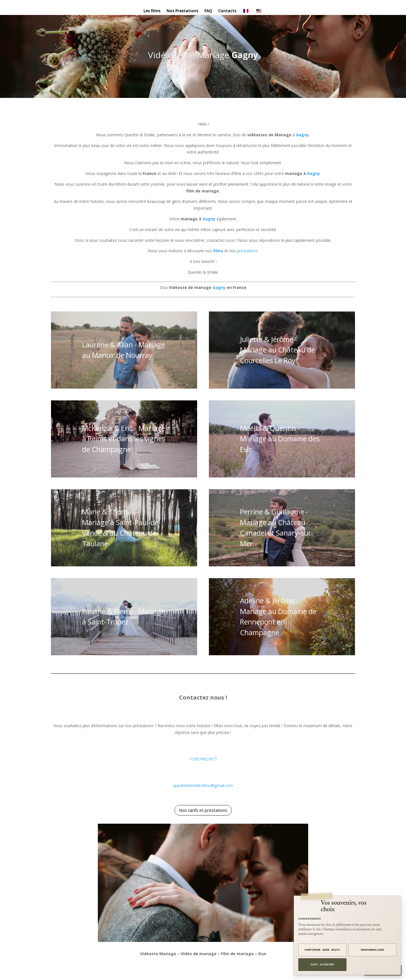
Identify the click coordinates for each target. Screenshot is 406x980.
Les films (152, 11)
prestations (247, 251)
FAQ (208, 11)
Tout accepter (322, 965)
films (218, 251)
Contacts (227, 11)
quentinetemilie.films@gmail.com (203, 785)
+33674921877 (203, 759)
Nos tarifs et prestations (203, 810)
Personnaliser (373, 950)
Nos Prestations (182, 11)
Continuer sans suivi (322, 950)
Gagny (245, 55)
